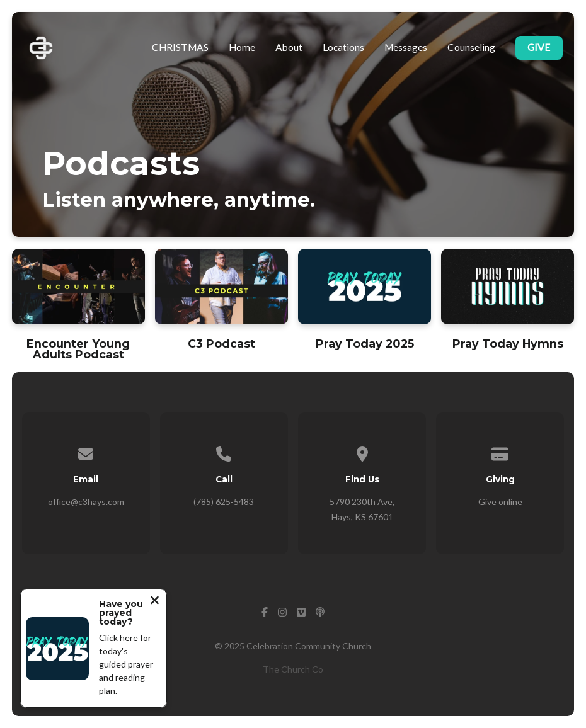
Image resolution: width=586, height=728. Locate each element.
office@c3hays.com (86, 502)
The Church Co (293, 669)
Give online (500, 502)
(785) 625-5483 (224, 502)
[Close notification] (155, 601)
